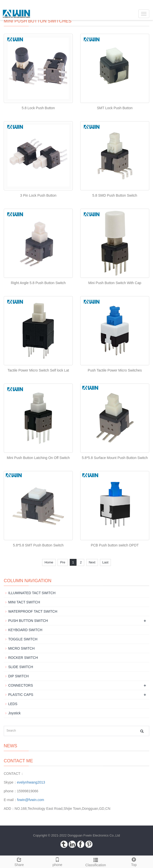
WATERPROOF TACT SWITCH (33, 611)
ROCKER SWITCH (23, 658)
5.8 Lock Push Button (38, 108)
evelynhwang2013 (31, 782)
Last (106, 562)
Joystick (14, 713)
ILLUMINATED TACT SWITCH (32, 593)
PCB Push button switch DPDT (115, 545)
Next (92, 562)
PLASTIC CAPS (21, 695)
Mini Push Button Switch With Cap (115, 283)
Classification (96, 862)
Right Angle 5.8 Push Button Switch (38, 283)
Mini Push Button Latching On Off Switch (38, 458)
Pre (63, 562)
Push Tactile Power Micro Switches (115, 370)
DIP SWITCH (18, 676)
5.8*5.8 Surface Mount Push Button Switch (115, 458)
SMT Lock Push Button (115, 108)
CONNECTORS (21, 685)
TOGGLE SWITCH (23, 639)
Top (134, 861)
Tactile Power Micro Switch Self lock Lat (38, 370)
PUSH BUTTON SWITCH (28, 621)
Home (49, 562)
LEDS (13, 704)
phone (58, 861)
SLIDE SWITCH (21, 667)
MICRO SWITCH (21, 648)
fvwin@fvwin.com (31, 800)
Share (19, 861)
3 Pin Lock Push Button (38, 195)
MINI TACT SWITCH (24, 602)
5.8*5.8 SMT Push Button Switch (38, 545)
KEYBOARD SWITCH (25, 630)
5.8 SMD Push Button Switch (115, 195)
